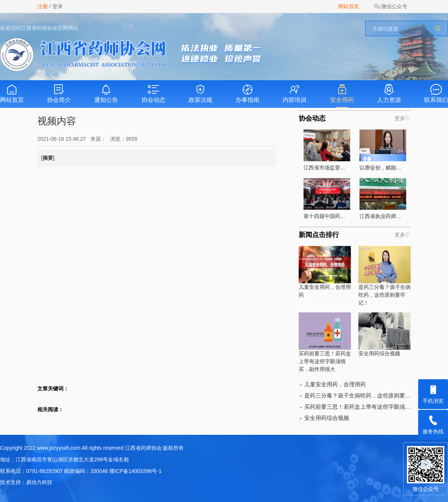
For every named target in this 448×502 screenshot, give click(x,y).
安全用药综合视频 (385, 334)
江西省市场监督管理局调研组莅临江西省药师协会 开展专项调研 (327, 150)
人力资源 (389, 93)
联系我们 (436, 93)
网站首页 (349, 6)
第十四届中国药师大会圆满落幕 (327, 199)
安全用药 (342, 93)
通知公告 (106, 93)
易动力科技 (39, 482)
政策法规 (200, 93)
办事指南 (248, 93)
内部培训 (295, 93)
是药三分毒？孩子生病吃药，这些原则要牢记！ (385, 276)
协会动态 (153, 93)
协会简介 (59, 93)
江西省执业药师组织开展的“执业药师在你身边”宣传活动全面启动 (383, 199)
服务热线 (433, 422)
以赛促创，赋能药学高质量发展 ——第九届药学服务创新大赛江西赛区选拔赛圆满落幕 (383, 150)
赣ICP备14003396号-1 (136, 471)
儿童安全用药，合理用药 (325, 272)
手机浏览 (433, 392)
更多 (400, 118)
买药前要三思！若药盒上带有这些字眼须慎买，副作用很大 (325, 342)
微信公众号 (390, 6)
